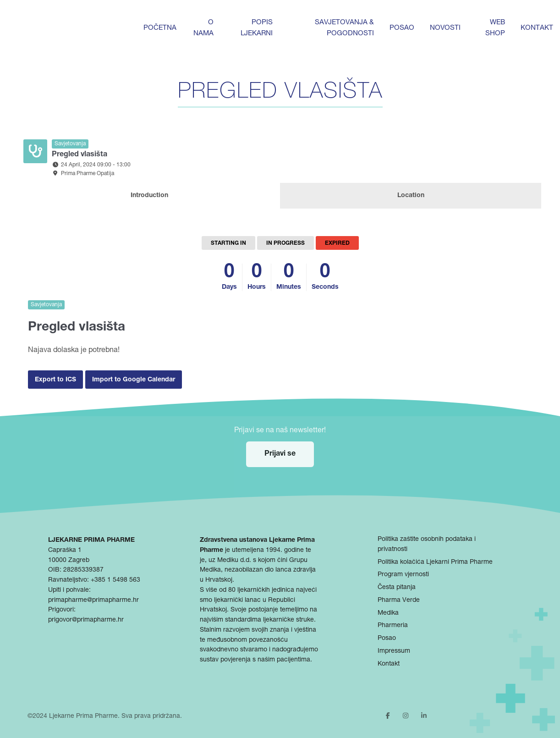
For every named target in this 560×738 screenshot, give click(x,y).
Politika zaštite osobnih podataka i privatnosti (427, 545)
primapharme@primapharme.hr (93, 600)
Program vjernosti (403, 575)
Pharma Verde (399, 600)
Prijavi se (280, 454)
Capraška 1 (65, 551)
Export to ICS (55, 380)
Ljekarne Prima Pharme (83, 716)
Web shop (495, 28)
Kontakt (537, 28)
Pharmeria (393, 626)
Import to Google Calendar (134, 380)
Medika (388, 613)
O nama (203, 28)
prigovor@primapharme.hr (86, 620)
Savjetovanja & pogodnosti (344, 28)
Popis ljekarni (257, 28)
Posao (402, 28)
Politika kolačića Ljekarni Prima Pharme (435, 562)
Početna (160, 28)
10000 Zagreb (69, 561)
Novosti (445, 28)
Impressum (394, 651)
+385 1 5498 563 (115, 580)
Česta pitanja (397, 588)
